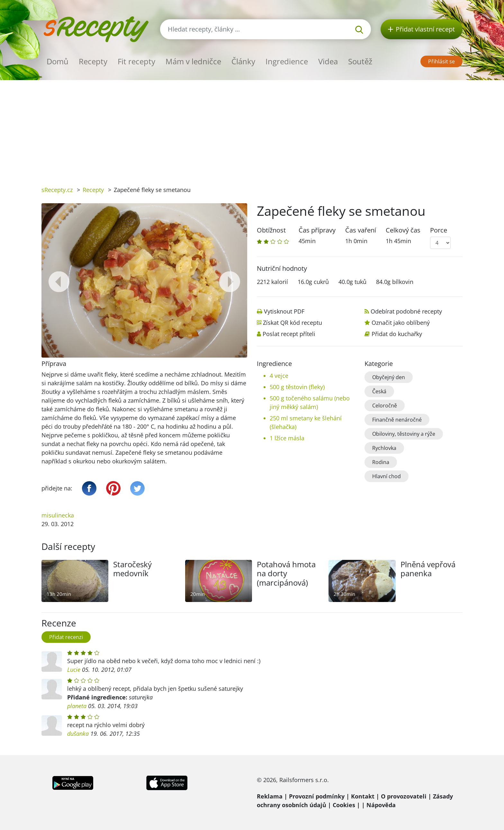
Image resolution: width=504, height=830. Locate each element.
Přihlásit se (441, 61)
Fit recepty (136, 61)
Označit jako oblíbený (401, 323)
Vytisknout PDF (284, 311)
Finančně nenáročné (397, 420)
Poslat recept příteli (289, 334)
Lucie (74, 670)
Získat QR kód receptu (292, 323)
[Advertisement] (252, 128)
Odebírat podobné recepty (406, 311)
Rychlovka (384, 448)
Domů (58, 61)
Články (243, 61)
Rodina (381, 462)
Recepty (93, 61)
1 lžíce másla (287, 438)
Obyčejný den (389, 377)
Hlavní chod (387, 476)
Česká (379, 391)
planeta (77, 706)
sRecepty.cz (57, 190)
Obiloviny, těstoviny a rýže (404, 434)
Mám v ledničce (193, 61)
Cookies (344, 805)
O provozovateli (404, 796)
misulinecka (58, 515)
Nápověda (381, 805)
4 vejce (279, 376)
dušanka (78, 734)
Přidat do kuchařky (397, 334)
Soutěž (360, 61)
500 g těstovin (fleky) (297, 387)
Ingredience (287, 61)
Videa (328, 61)
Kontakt (363, 796)
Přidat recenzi (66, 637)
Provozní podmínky (317, 796)
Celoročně (385, 406)
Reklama (270, 796)
